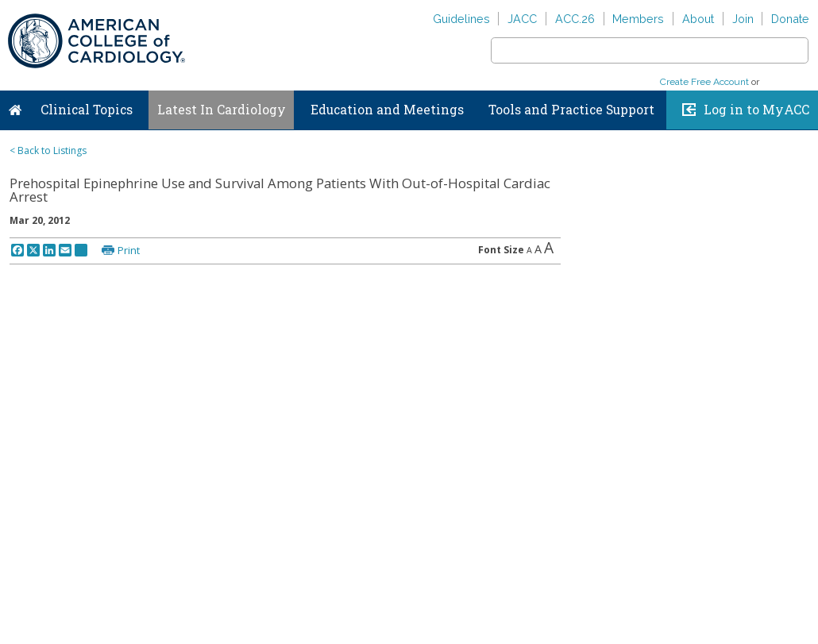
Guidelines (461, 19)
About (698, 19)
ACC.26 (575, 19)
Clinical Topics (87, 110)
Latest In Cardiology (222, 110)
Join (743, 19)
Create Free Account (704, 82)
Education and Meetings (387, 110)
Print (129, 250)
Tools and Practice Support (571, 110)
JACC (522, 19)
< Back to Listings (48, 150)
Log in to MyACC (756, 110)
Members (638, 19)
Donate (790, 19)
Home (15, 106)
